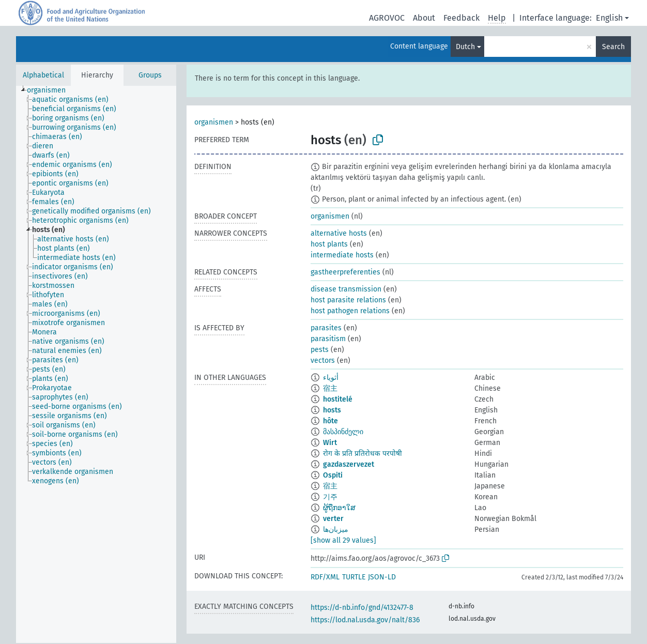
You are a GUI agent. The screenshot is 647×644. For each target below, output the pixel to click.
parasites (326, 328)
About (424, 18)
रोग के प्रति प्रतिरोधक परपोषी (363, 454)
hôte (330, 421)
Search (613, 47)
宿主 (330, 388)
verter (333, 519)
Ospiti (333, 475)
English (609, 18)
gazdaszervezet (349, 464)
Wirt (330, 443)
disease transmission (346, 289)
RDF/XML (325, 577)
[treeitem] (51, 90)
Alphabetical (43, 75)
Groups (150, 75)
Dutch (465, 47)
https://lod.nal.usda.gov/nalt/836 (365, 620)
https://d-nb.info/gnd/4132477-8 (362, 608)
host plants (329, 244)
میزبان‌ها (336, 530)
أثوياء (331, 378)
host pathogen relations (350, 311)
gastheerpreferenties (345, 272)
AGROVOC (387, 18)
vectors (323, 361)
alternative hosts (339, 233)
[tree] (96, 364)
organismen (214, 122)
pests (320, 350)
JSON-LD (382, 577)
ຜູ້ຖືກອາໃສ (339, 508)
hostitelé (338, 399)
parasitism (328, 339)
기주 (330, 497)
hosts (332, 410)
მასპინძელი (343, 432)
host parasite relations (348, 300)
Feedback (461, 18)
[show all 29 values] (343, 540)
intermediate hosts (342, 255)
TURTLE (354, 577)
